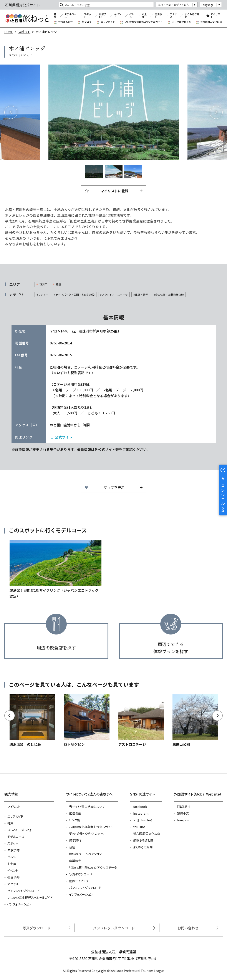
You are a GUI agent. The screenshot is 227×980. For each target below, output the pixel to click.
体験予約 (103, 16)
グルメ (132, 16)
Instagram (141, 813)
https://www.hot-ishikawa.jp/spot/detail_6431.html (195, 721)
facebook (140, 807)
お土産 (144, 16)
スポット (87, 16)
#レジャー (42, 295)
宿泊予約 (158, 16)
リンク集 (75, 820)
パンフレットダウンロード (24, 891)
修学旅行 (75, 840)
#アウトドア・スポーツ (114, 295)
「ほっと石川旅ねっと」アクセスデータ (93, 867)
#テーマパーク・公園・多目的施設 (74, 295)
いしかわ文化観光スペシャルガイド (143, 22)
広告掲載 (75, 813)
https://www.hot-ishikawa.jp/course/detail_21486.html (56, 569)
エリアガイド (108, 22)
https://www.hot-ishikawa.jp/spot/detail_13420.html (87, 721)
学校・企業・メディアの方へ (86, 834)
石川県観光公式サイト (27, 18)
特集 (55, 16)
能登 (59, 284)
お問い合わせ (188, 928)
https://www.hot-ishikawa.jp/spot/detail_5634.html (32, 721)
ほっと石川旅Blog (19, 830)
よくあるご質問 (192, 16)
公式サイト (64, 437)
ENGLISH (183, 807)
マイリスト (215, 16)
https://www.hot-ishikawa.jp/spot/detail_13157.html (141, 721)
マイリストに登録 (114, 191)
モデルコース (70, 16)
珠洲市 (43, 284)
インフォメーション (19, 904)
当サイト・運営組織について (87, 807)
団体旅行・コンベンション (85, 854)
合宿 (72, 847)
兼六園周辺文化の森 (211, 22)
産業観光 (75, 861)
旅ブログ (87, 22)
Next (216, 112)
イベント (118, 16)
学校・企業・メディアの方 (173, 5)
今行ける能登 (65, 22)
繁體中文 (183, 813)
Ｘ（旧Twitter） (143, 820)
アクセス (173, 16)
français (183, 820)
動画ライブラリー (80, 881)
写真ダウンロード (80, 874)
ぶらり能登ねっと (181, 22)
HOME (9, 32)
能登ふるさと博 (143, 840)
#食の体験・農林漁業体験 (169, 295)
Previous (11, 112)
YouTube (139, 827)
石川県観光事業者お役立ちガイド (91, 827)
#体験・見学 (141, 295)
